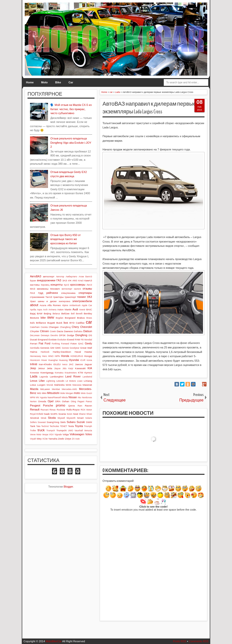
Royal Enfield (36, 414)
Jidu (64, 368)
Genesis (45, 348)
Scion (69, 414)
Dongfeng (81, 335)
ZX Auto (76, 439)
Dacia (60, 331)
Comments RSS (199, 641)
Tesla (71, 426)
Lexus (34, 381)
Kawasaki (80, 368)
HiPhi (57, 356)
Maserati (87, 385)
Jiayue (57, 368)
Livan (80, 381)
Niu (79, 397)
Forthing (56, 344)
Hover (44, 360)
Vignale (58, 435)
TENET (64, 426)
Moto (44, 82)
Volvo (89, 434)
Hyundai (74, 360)
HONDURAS (77, 356)
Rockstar (61, 410)
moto (77, 393)
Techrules (54, 426)
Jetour (41, 368)
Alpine (65, 305)
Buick (59, 323)
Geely (88, 343)
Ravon (88, 406)
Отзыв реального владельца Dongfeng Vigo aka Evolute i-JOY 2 (71, 143)
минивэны (43, 289)
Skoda (52, 418)
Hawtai (88, 352)
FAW (77, 340)
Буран (33, 281)
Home (30, 82)
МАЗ (33, 289)
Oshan (66, 401)
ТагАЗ (49, 297)
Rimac (53, 410)
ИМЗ (75, 281)
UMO (71, 431)
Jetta (49, 368)
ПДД (40, 293)
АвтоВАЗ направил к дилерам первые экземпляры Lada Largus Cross (149, 108)
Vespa (45, 435)
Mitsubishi (53, 393)
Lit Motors (71, 381)
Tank (33, 426)
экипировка (64, 301)
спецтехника (68, 293)
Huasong (63, 360)
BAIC (89, 309)
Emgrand (43, 340)
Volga (66, 434)
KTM (81, 373)
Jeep (33, 368)
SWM (89, 422)
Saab (47, 414)
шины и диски (47, 301)
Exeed (71, 340)
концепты (56, 285)
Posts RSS (180, 641)
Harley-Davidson (62, 352)
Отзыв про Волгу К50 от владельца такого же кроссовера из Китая (65, 239)
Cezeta (44, 327)
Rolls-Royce (73, 410)
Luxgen (41, 385)
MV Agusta (41, 397)
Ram (80, 406)
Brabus (81, 318)
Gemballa (35, 348)
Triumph (88, 426)
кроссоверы (78, 285)
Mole (63, 393)
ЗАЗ (64, 280)
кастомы (35, 285)
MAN (68, 385)
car (89, 322)
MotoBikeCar (54, 641)
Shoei (89, 414)
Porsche (48, 405)
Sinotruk (34, 418)
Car (71, 82)
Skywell (61, 418)
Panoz (89, 401)
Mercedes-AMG (69, 389)
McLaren (45, 389)
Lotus (33, 385)
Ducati (33, 340)
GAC (81, 344)
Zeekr (61, 439)
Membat (56, 389)
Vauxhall (79, 431)
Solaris (89, 418)
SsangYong (53, 422)
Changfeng (65, 327)
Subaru (71, 422)
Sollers (33, 422)
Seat (75, 414)
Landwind (87, 377)
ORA (58, 401)
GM (52, 348)
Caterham (35, 327)
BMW (51, 318)
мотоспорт (67, 289)
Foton (74, 344)
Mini (44, 393)
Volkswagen (77, 434)
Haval (78, 352)
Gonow (65, 348)
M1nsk (50, 385)
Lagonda (44, 377)
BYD (72, 323)
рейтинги (52, 293)
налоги (77, 289)
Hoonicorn (35, 360)
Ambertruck (75, 305)
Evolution (62, 340)
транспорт (70, 297)
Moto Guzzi (86, 393)
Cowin (53, 331)
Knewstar (35, 373)
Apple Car (87, 305)
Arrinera (52, 310)
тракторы (58, 297)
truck (41, 430)
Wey (39, 439)
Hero (45, 356)
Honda (65, 356)
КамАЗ (88, 280)
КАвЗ (81, 281)
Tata (38, 426)
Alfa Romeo (54, 305)
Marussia (77, 385)
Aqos (39, 310)
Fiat (41, 343)
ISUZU (57, 364)
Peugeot (35, 405)
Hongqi (88, 356)
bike (43, 318)
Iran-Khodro (45, 364)
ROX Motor (86, 410)
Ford (48, 343)
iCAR (83, 360)
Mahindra (59, 385)
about (34, 305)
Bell (73, 314)
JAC (71, 364)
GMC (58, 348)
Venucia (88, 431)
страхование (37, 297)
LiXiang (88, 381)
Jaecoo (79, 364)
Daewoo (68, 331)
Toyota (79, 426)
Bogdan (59, 318)
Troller (33, 431)
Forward (65, 344)
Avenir (82, 310)
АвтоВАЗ (36, 276)
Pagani (81, 401)
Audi (75, 309)
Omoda (42, 401)
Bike (58, 82)
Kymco (88, 373)
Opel (51, 401)
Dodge (71, 335)
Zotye (68, 439)
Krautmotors (71, 373)
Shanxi (82, 414)
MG (39, 393)
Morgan (69, 393)
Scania (62, 414)
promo (61, 405)
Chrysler (35, 331)
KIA (90, 368)
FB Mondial (86, 340)
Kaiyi (71, 368)
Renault (35, 409)
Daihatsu (78, 331)
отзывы (87, 289)
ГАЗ (59, 280)
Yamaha (53, 439)
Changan (54, 327)
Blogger (68, 487)
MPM (33, 397)
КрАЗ (67, 285)
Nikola (64, 397)
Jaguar (88, 364)
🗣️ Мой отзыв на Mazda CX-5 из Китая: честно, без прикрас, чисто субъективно (71, 109)
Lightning (51, 381)
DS (90, 335)
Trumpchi (61, 430)
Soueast (42, 422)
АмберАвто (71, 277)
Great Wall (86, 348)
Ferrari (34, 344)
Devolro (54, 335)
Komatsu (59, 373)
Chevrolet (86, 327)
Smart (80, 418)
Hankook (45, 352)
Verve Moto (36, 435)
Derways (45, 335)
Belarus (56, 314)
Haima (34, 352)
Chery (75, 327)
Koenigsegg (47, 373)
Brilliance (41, 323)
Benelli (79, 314)
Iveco (65, 364)
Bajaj (33, 313)
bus (66, 323)
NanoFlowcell (54, 397)
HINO (51, 356)
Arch (45, 310)
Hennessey (35, 356)
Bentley (88, 313)
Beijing (47, 313)
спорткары (85, 293)
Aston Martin (64, 309)
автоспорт (49, 276)
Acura (43, 305)
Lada (34, 376)
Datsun (88, 331)
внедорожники (46, 280)
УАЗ (89, 297)
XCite (45, 439)
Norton (33, 401)
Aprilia (33, 310)
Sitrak (44, 418)
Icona (89, 360)
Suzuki (81, 422)
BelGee (65, 313)
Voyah (33, 439)
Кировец (45, 285)
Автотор (60, 277)
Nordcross (87, 397)
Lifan (42, 381)
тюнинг (81, 297)
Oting (73, 401)
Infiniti (34, 364)
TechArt (45, 426)
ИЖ (70, 281)
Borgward (70, 318)
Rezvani (44, 410)
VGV (51, 435)
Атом (81, 277)
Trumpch (50, 431)
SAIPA (54, 414)
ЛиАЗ (89, 285)
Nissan (73, 397)
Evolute (53, 340)
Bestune (34, 318)
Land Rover (73, 376)
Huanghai (53, 360)
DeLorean (35, 335)
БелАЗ (89, 277)
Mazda (34, 389)
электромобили (82, 301)
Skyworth (71, 418)
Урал (33, 301)
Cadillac (80, 323)
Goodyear (75, 348)
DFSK (62, 335)
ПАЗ (32, 293)
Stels (63, 422)
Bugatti (51, 323)
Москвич (55, 289)
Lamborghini (56, 377)
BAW (39, 313)
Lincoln (60, 381)
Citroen (44, 331)
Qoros (72, 406)
